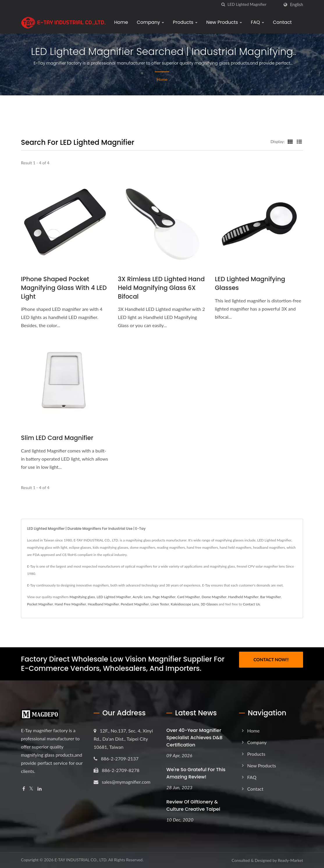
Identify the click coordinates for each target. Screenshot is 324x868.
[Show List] (299, 141)
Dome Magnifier (214, 597)
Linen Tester (160, 604)
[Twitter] (31, 789)
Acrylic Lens (142, 597)
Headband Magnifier (104, 604)
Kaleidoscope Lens (185, 604)
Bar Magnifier (271, 597)
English (297, 5)
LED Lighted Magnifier (114, 597)
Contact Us (251, 604)
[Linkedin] (40, 789)
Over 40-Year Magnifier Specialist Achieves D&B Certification (194, 738)
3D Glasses (209, 604)
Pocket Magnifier (40, 604)
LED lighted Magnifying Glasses (250, 283)
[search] (223, 5)
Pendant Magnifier (135, 604)
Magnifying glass (82, 597)
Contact (282, 22)
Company (150, 22)
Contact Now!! (271, 660)
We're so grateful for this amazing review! (196, 773)
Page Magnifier (164, 597)
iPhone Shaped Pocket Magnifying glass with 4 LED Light (64, 288)
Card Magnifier (188, 597)
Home (121, 22)
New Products (224, 22)
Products (185, 22)
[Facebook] (24, 789)
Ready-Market (290, 861)
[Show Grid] (290, 141)
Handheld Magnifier (243, 597)
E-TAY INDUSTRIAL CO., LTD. (81, 860)
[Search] (253, 5)
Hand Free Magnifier (70, 604)
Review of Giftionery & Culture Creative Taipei (193, 806)
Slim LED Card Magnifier (57, 438)
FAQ (257, 22)
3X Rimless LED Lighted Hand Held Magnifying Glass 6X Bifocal (161, 288)
